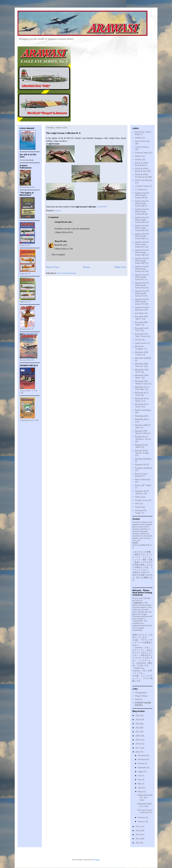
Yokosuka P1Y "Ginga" (141, 512)
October (141, 763)
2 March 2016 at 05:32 (64, 232)
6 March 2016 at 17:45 (64, 249)
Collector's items (142, 153)
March (141, 792)
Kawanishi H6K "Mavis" (141, 318)
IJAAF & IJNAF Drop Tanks (142, 164)
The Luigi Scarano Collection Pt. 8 (145, 811)
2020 (138, 736)
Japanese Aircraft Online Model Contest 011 (142, 277)
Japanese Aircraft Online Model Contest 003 (142, 212)
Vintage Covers (141, 500)
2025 (138, 716)
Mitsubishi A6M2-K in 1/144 (145, 805)
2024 (138, 720)
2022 (138, 728)
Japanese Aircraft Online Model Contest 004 (142, 220)
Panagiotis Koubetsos (144, 468)
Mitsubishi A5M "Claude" (141, 353)
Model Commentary (143, 410)
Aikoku (138, 138)
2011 (138, 843)
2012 (138, 839)
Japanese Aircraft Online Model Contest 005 (142, 228)
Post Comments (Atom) (67, 273)
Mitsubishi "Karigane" (139, 348)
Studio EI (139, 699)
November (142, 759)
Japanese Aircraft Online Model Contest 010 (142, 269)
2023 (138, 724)
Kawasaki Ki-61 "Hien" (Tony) (141, 335)
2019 (138, 740)
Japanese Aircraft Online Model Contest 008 (142, 252)
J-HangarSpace (141, 693)
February (142, 817)
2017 (138, 748)
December (142, 755)
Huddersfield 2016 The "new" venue (145, 798)
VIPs (137, 504)
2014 (138, 831)
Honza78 (58, 241)
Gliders (138, 156)
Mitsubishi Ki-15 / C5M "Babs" (142, 388)
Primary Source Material (141, 475)
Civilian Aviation (142, 147)
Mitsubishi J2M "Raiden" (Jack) (141, 382)
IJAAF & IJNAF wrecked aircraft (142, 176)
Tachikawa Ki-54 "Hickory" (142, 492)
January (141, 821)
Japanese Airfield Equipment (142, 309)
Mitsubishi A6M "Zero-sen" (141, 365)
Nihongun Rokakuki (143, 459)
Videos (138, 497)
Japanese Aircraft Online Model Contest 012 (142, 285)
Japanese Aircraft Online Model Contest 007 (142, 244)
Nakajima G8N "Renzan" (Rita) (141, 432)
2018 (138, 744)
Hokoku (138, 160)
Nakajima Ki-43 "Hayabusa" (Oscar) (143, 438)
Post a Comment (58, 255)
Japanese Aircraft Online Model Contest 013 (142, 293)
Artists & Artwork (142, 141)
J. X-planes (139, 189)
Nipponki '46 (140, 465)
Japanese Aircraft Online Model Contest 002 (142, 203)
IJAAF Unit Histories (144, 180)
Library (138, 340)
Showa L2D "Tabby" (143, 485)
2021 (138, 732)
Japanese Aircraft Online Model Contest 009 (142, 261)
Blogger (96, 860)
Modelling (139, 416)
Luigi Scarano (141, 343)
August (141, 772)
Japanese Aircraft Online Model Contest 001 (142, 195)
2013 (138, 835)
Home (86, 267)
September (142, 768)
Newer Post (53, 267)
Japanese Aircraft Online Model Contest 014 (142, 302)
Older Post (120, 267)
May (140, 784)
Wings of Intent (141, 696)
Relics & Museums (143, 480)
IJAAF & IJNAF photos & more (142, 170)
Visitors (138, 507)
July (140, 776)
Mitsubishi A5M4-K (143, 358)
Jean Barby (139, 313)
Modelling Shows (142, 419)
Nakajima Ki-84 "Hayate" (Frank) (142, 452)
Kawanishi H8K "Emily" (141, 324)
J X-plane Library (142, 186)
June (140, 780)
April (140, 788)
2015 (138, 827)
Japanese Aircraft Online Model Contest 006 (142, 236)
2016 (138, 752)
